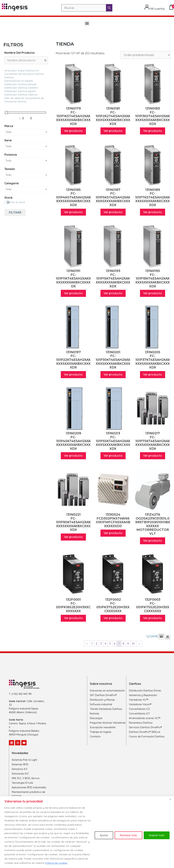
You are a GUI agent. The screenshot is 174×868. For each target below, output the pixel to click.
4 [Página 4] (105, 644)
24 (152, 636)
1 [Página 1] (92, 644)
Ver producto (73, 131)
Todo (9, 132)
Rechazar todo (128, 835)
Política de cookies (56, 863)
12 (148, 636)
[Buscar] (109, 8)
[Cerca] (170, 799)
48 (156, 636)
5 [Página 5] (110, 644)
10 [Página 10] (133, 644)
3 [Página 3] (101, 644)
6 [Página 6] (114, 644)
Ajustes (104, 835)
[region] (87, 832)
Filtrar (15, 212)
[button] (87, 23)
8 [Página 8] (123, 644)
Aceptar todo (157, 835)
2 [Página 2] (96, 644)
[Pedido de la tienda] (145, 55)
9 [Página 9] (128, 644)
